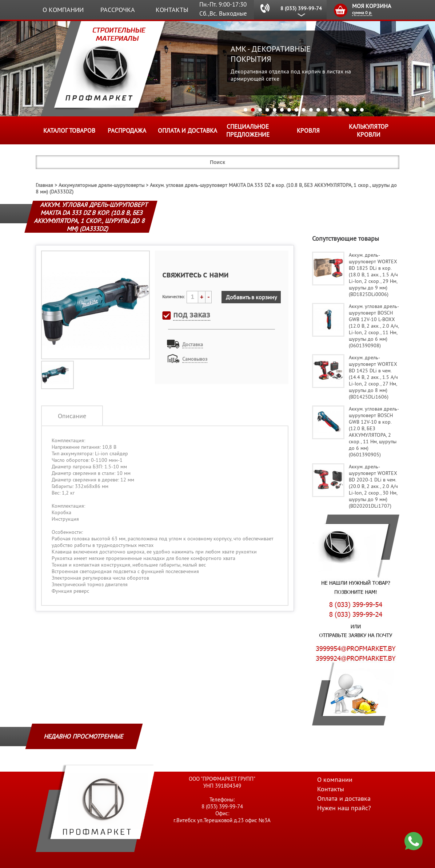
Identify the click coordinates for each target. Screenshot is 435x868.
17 (362, 110)
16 (355, 110)
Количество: (173, 297)
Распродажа (127, 131)
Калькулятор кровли (369, 131)
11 (318, 110)
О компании (63, 10)
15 (347, 110)
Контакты (172, 10)
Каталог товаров (69, 131)
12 (326, 110)
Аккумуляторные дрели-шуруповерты (101, 185)
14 (340, 110)
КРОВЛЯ (308, 131)
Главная (44, 185)
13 (333, 110)
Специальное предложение (248, 131)
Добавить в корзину (251, 297)
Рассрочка (118, 10)
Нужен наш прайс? (344, 808)
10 (311, 110)
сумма (362, 13)
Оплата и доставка (187, 131)
